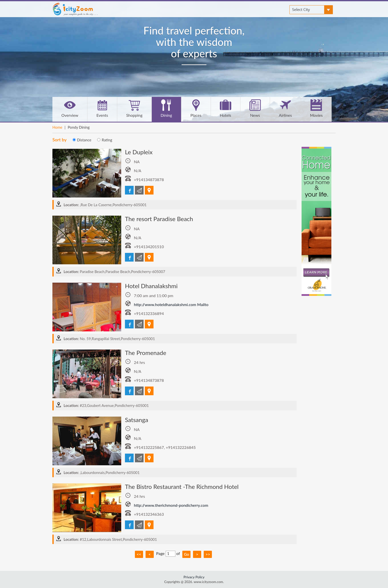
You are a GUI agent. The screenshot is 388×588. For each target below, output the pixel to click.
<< (139, 554)
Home (57, 127)
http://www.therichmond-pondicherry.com (171, 505)
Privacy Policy (194, 577)
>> (208, 554)
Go (186, 554)
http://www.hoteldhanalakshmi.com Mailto (171, 304)
